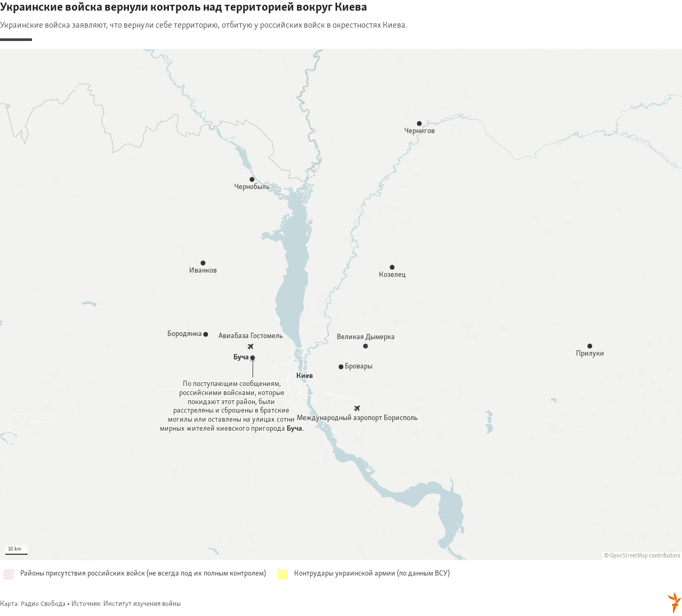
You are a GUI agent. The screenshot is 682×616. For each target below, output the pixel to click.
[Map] (341, 305)
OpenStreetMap (629, 556)
